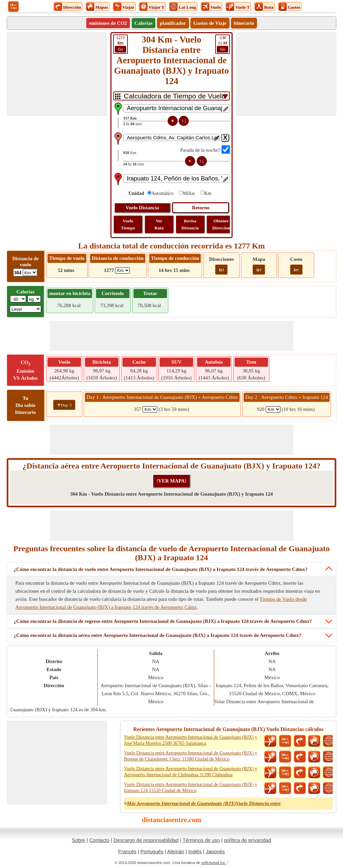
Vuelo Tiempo (128, 224)
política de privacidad (247, 840)
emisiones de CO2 (108, 23)
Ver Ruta (159, 224)
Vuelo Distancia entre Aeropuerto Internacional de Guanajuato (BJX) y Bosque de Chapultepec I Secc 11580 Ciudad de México (190, 756)
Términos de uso (201, 840)
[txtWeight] (18, 299)
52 (223, 44)
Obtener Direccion (221, 224)
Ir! (221, 270)
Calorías (144, 23)
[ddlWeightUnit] (34, 299)
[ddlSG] (25, 309)
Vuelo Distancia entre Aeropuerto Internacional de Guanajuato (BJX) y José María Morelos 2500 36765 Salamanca (190, 740)
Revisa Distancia (190, 224)
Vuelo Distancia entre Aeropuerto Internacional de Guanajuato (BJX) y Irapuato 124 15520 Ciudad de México (190, 787)
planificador (173, 23)
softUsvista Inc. (214, 863)
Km (208, 193)
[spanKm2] (273, 409)
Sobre (79, 840)
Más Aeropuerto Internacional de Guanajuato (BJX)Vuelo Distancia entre (204, 803)
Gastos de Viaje (210, 23)
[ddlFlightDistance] (30, 272)
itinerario (244, 23)
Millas (189, 193)
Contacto (99, 840)
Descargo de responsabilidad (146, 840)
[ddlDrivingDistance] (122, 270)
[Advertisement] (57, 74)
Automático (163, 193)
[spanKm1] (150, 409)
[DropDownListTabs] (171, 96)
